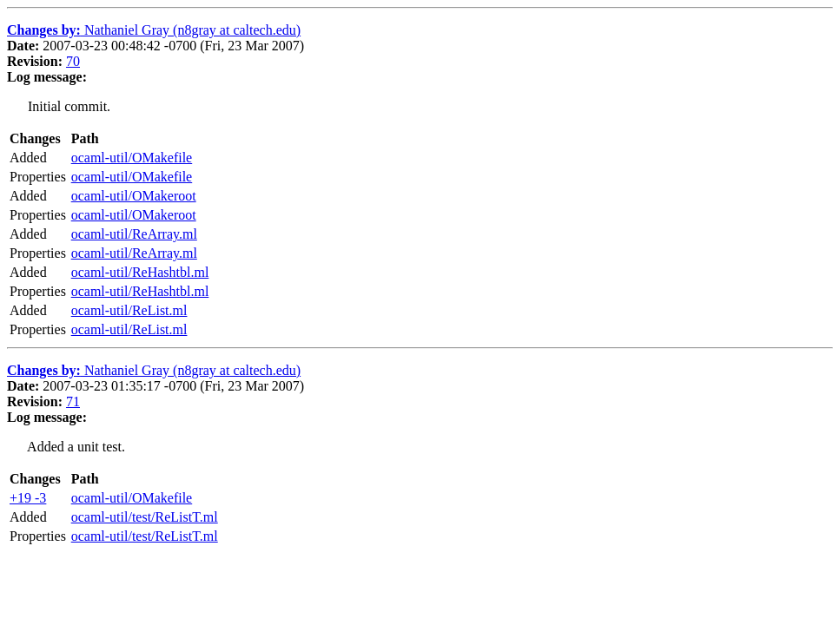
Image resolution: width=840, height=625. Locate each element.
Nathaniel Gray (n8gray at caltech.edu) (154, 30)
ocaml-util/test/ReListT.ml (145, 517)
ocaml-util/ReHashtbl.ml (140, 272)
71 (73, 401)
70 (73, 61)
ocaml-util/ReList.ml (129, 310)
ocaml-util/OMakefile (132, 158)
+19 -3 (28, 498)
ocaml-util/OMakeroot (134, 196)
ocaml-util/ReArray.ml (134, 234)
